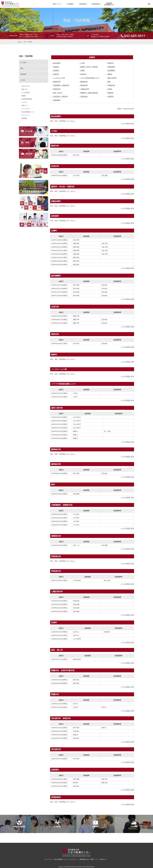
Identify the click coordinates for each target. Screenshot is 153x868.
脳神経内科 (84, 82)
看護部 (24, 96)
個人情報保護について (28, 112)
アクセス (24, 102)
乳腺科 (110, 89)
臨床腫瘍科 (111, 70)
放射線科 (56, 70)
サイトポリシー (26, 109)
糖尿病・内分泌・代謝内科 (89, 67)
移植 (22, 68)
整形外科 (111, 63)
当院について (57, 4)
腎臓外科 (111, 93)
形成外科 (56, 67)
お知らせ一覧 (26, 86)
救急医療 (23, 74)
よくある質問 (26, 93)
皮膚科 (83, 70)
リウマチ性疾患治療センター (90, 78)
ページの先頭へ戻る (127, 123)
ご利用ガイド (103, 859)
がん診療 (23, 62)
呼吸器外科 (57, 89)
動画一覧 (24, 89)
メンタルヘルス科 (59, 78)
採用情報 (24, 118)
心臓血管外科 (85, 89)
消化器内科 (84, 96)
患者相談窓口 (96, 4)
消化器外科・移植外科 (60, 96)
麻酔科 (110, 74)
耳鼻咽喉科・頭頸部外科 (61, 85)
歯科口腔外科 (112, 78)
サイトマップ (26, 115)
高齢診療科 (111, 67)
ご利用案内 (70, 4)
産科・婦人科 (58, 93)
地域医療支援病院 (27, 99)
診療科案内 (83, 4)
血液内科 (56, 74)
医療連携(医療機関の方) (109, 4)
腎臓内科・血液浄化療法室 (89, 93)
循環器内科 (84, 85)
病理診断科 (57, 100)
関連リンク (25, 105)
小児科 (83, 63)
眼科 (109, 82)
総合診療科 (57, 63)
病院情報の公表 (84, 859)
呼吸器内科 (111, 85)
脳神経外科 (57, 82)
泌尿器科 (111, 96)
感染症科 (83, 74)
